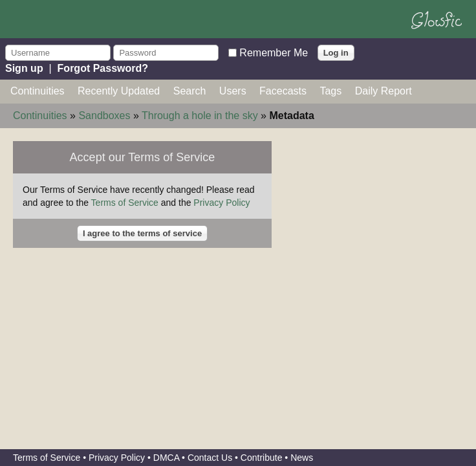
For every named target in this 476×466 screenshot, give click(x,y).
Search (190, 91)
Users (233, 91)
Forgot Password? (103, 68)
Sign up (24, 68)
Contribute (262, 458)
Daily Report (384, 91)
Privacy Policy (222, 203)
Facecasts (283, 91)
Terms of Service (125, 203)
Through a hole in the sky (200, 116)
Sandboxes (104, 116)
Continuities (38, 91)
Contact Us (210, 458)
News (302, 458)
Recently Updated (119, 91)
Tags (330, 91)
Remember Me (274, 52)
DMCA (166, 458)
